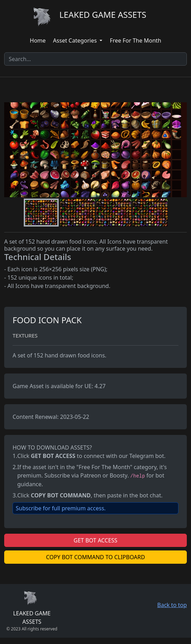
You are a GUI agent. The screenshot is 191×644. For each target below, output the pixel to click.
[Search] (95, 59)
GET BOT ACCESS (95, 540)
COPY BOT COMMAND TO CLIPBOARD (95, 557)
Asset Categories (76, 40)
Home (38, 40)
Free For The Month (135, 40)
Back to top (172, 605)
